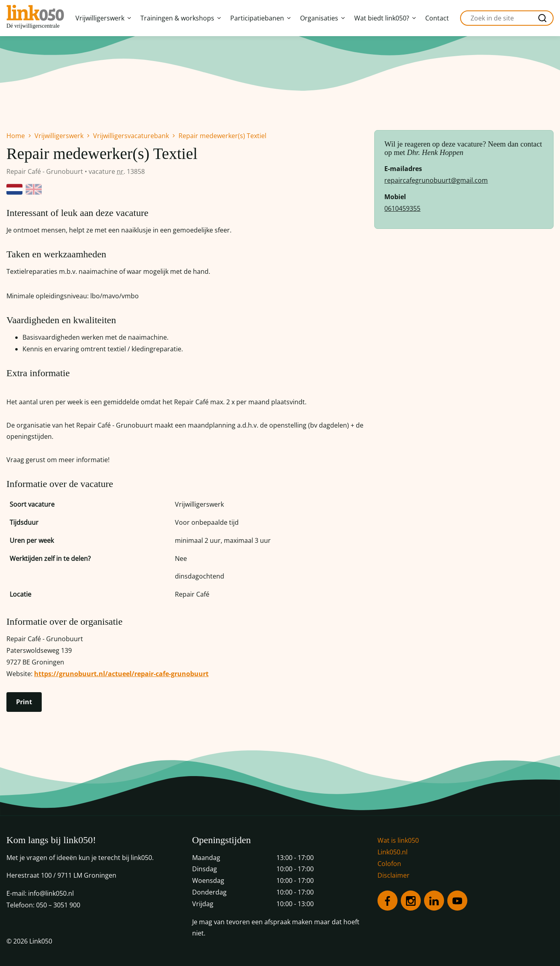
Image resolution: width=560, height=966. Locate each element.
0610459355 (402, 208)
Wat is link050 (398, 840)
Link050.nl (393, 852)
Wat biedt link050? (385, 18)
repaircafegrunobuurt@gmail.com (436, 180)
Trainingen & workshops (181, 18)
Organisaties (322, 18)
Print (24, 702)
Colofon (389, 864)
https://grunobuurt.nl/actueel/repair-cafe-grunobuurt (121, 674)
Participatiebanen (260, 18)
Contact (437, 18)
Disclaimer (394, 875)
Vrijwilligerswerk (103, 18)
